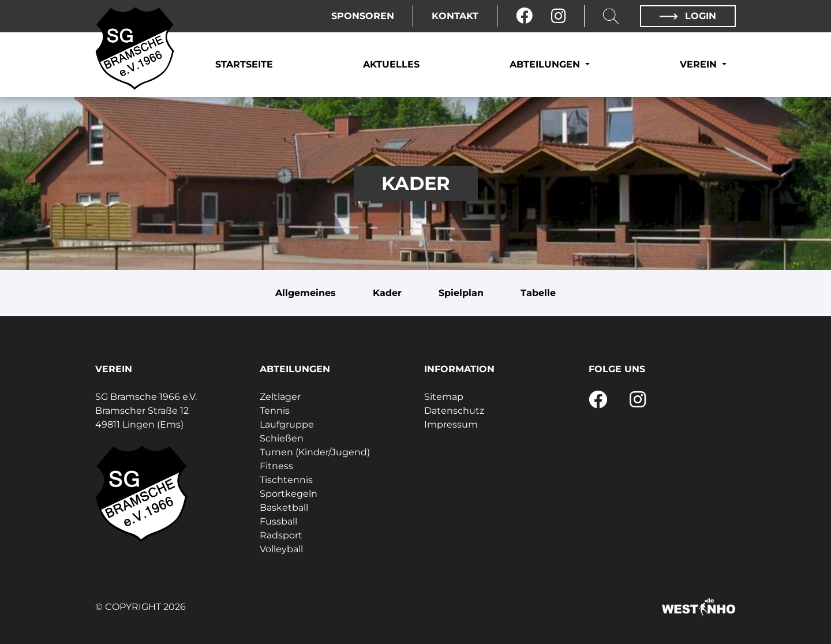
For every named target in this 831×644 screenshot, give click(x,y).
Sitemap (444, 397)
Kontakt (455, 16)
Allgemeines (306, 293)
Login (688, 16)
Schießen (282, 438)
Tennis (275, 411)
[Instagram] (558, 16)
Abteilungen (546, 64)
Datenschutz (454, 411)
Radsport (281, 535)
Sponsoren (363, 16)
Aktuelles (391, 64)
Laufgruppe (287, 424)
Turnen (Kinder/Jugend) (315, 452)
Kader (387, 293)
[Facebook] (524, 16)
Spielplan (461, 293)
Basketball (284, 508)
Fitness (276, 466)
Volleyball (281, 549)
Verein (700, 64)
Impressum (451, 424)
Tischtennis (286, 480)
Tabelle (538, 293)
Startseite (244, 64)
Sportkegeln (289, 494)
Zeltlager (280, 397)
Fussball (278, 521)
